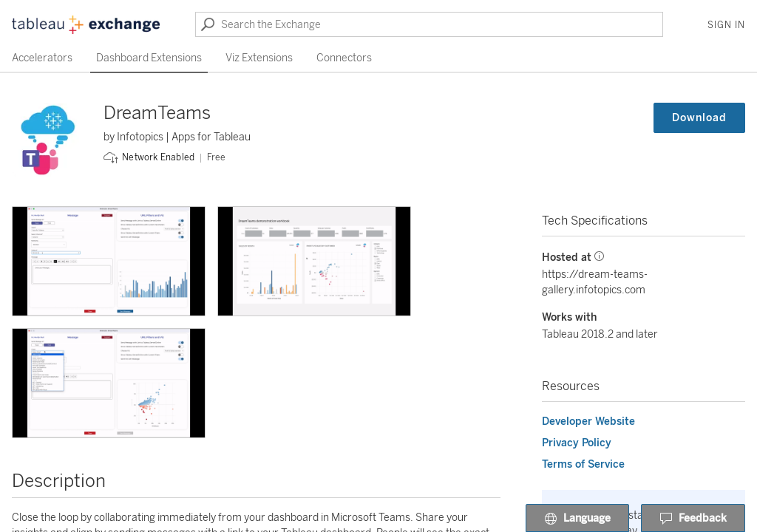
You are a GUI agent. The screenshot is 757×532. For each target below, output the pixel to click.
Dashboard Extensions (149, 58)
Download (699, 118)
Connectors (344, 58)
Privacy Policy (577, 443)
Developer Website (588, 422)
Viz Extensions (259, 58)
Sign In (726, 25)
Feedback (693, 519)
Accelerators (42, 58)
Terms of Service (583, 464)
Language (577, 519)
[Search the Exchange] (429, 24)
